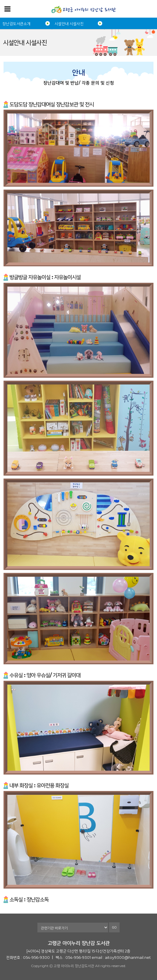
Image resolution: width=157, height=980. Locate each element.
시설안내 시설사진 (69, 24)
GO (114, 928)
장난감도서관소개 (16, 24)
